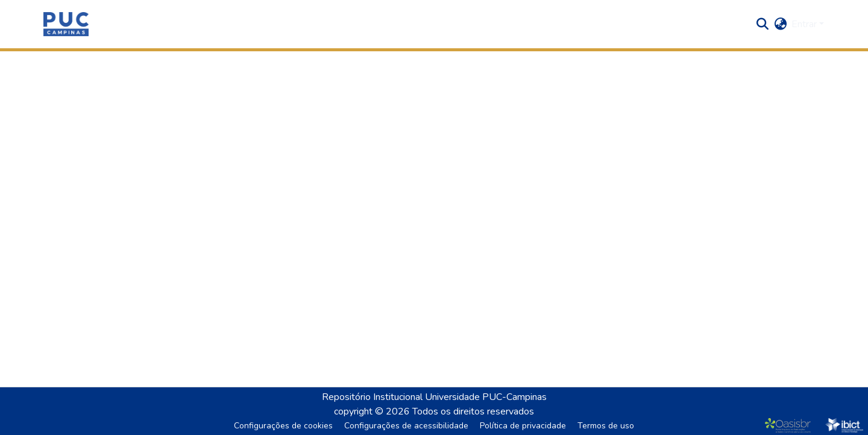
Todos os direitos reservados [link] (473, 411)
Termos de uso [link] (606, 426)
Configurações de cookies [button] (283, 426)
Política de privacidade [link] (523, 426)
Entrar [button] (805, 24)
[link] (791, 425)
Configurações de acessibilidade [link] (406, 426)
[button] (66, 24)
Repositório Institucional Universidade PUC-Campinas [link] (434, 397)
